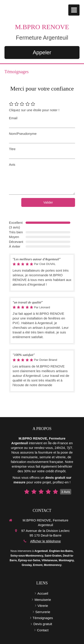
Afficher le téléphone (46, 541)
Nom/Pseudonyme (23, 134)
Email (13, 118)
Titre (12, 149)
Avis (12, 165)
